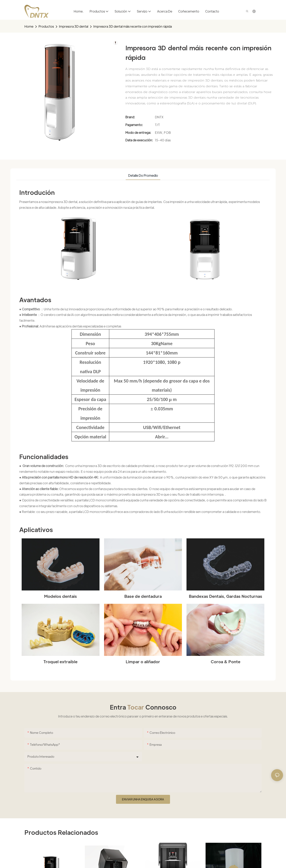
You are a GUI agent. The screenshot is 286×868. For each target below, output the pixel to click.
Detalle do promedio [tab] (143, 175)
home (29, 26)
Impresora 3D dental (74, 26)
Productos (46, 26)
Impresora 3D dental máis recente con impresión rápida (133, 26)
